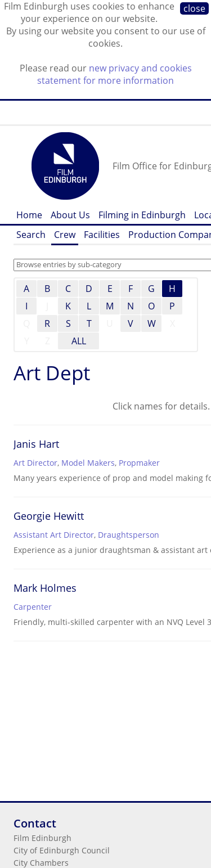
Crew (65, 235)
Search (31, 235)
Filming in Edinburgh (142, 215)
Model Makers (88, 463)
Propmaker (139, 463)
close (194, 8)
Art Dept (52, 373)
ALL (79, 341)
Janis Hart (36, 444)
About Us (70, 215)
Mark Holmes (45, 588)
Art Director (35, 463)
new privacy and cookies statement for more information (115, 74)
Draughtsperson (129, 535)
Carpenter (33, 607)
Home (29, 215)
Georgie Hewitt (49, 516)
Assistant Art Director (54, 535)
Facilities (102, 235)
